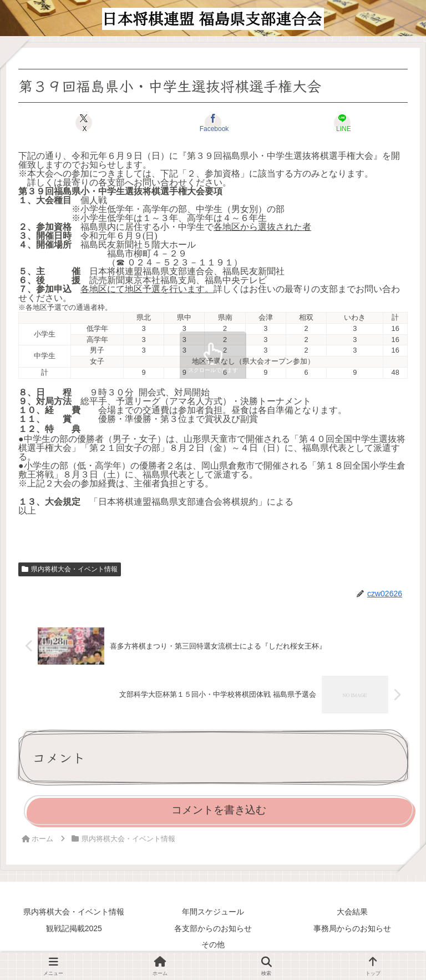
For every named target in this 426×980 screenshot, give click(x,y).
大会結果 (352, 912)
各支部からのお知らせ (213, 928)
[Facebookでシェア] (213, 123)
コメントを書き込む (219, 810)
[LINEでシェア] (342, 123)
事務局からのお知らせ (352, 928)
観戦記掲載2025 (74, 928)
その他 (213, 944)
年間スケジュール (213, 912)
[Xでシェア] (84, 123)
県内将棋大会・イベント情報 (70, 569)
